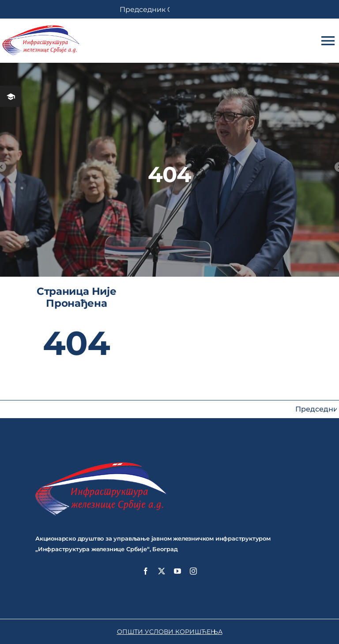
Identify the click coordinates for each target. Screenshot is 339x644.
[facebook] (146, 571)
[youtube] (177, 571)
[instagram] (193, 571)
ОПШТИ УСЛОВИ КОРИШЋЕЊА (170, 632)
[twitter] (162, 571)
